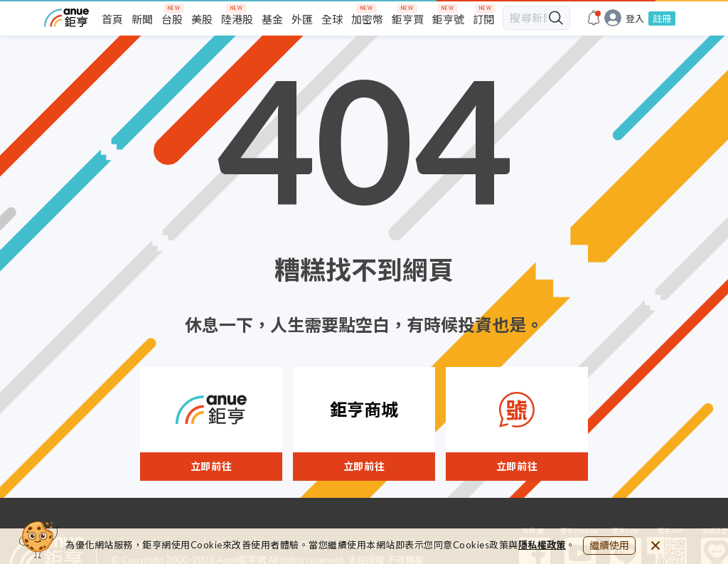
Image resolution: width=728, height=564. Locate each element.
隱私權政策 (542, 545)
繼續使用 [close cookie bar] (609, 545)
